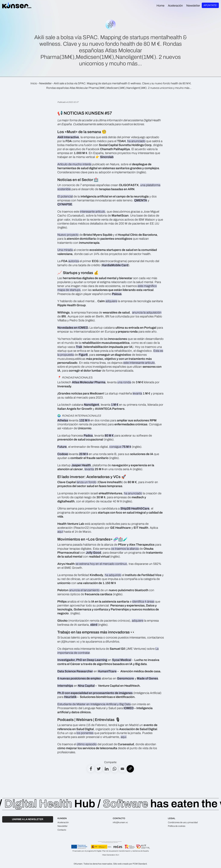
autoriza (74, 261)
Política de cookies (177, 826)
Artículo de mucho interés (74, 164)
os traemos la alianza (125, 549)
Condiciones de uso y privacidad (183, 822)
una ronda (124, 382)
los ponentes (85, 733)
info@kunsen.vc (120, 822)
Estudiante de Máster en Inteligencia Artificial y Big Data (94, 704)
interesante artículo (93, 212)
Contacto (62, 830)
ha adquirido (113, 575)
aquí (60, 532)
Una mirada (65, 250)
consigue (120, 447)
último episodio (87, 744)
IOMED (129, 708)
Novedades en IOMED (73, 328)
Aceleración (63, 822)
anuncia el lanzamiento (84, 590)
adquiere (111, 301)
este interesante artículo (139, 363)
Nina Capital (86, 686)
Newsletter (45, 83)
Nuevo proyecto (68, 235)
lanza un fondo (87, 482)
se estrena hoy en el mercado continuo (101, 564)
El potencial (65, 196)
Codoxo (63, 454)
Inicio (34, 83)
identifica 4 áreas (143, 602)
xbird (94, 625)
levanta (137, 393)
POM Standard (140, 864)
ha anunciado (136, 141)
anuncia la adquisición (147, 312)
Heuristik (70, 697)
